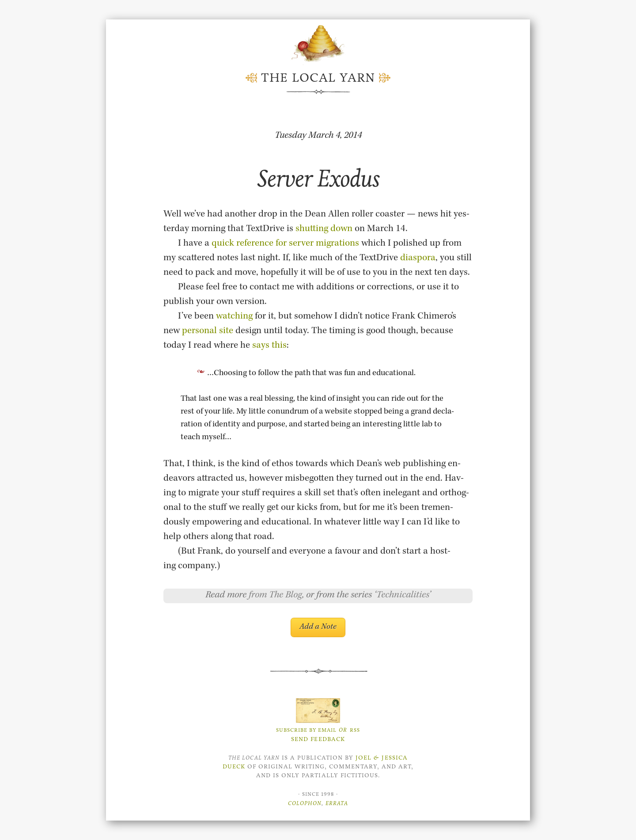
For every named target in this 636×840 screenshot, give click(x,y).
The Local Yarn (318, 78)
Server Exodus (318, 178)
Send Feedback (318, 739)
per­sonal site (208, 331)
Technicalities (403, 596)
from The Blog (275, 596)
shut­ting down (324, 229)
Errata (337, 803)
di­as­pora (418, 258)
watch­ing (234, 317)
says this (269, 346)
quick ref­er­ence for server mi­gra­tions (285, 244)
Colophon (305, 803)
